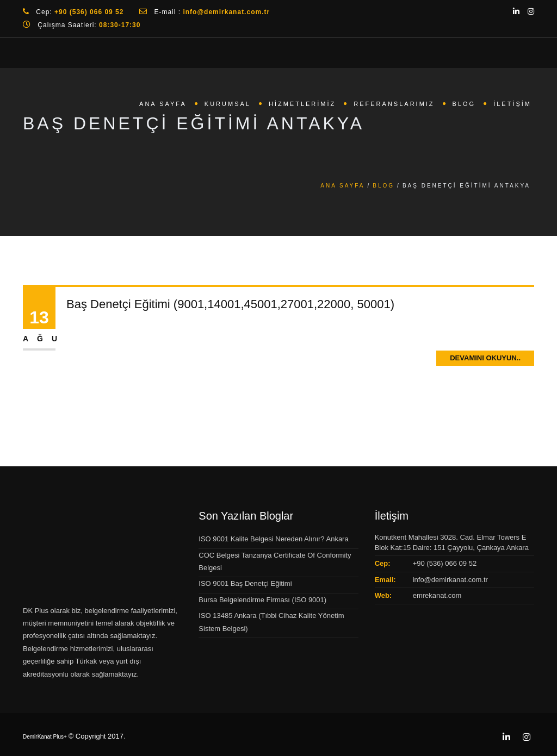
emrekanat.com (437, 595)
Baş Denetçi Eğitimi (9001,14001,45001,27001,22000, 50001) (230, 304)
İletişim (512, 104)
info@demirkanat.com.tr (450, 580)
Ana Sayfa (163, 104)
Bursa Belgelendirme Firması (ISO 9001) (262, 600)
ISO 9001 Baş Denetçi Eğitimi (245, 583)
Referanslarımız (394, 104)
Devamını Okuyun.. (485, 358)
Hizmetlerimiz (302, 104)
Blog (464, 104)
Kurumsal (228, 104)
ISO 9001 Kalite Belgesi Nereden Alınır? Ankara (273, 539)
